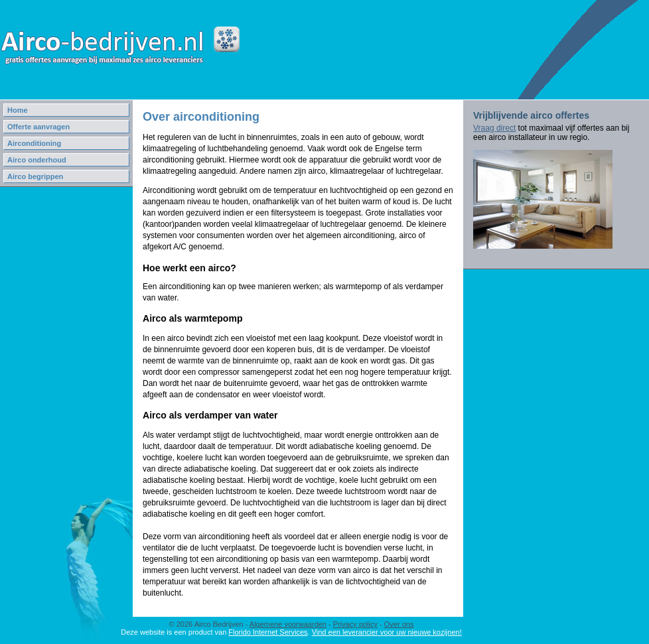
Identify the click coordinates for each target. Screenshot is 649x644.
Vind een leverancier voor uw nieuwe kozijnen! (387, 632)
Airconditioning (34, 143)
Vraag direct (494, 128)
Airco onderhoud (37, 160)
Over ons (399, 624)
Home (18, 110)
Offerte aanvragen (38, 127)
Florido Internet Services (268, 632)
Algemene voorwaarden (288, 624)
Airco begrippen (35, 176)
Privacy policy (355, 624)
